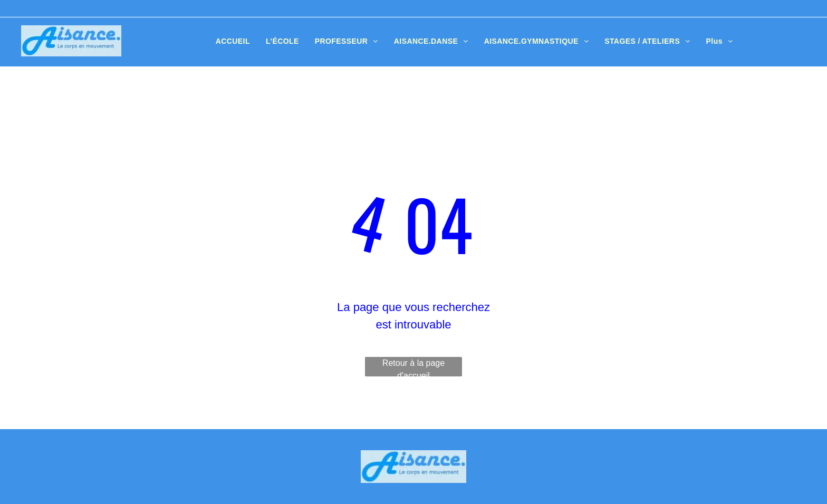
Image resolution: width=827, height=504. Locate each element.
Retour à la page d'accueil (413, 367)
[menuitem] (233, 41)
